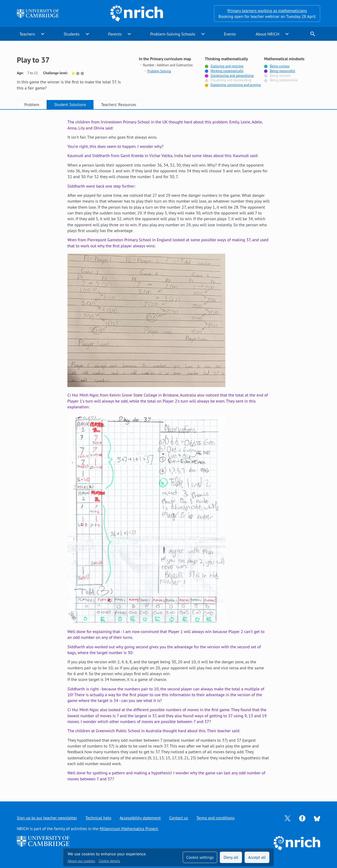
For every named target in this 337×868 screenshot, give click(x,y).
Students (72, 34)
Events (230, 34)
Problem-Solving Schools (173, 34)
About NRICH (267, 34)
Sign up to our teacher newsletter (47, 818)
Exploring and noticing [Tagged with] (227, 66)
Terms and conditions (215, 818)
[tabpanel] (168, 450)
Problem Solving (159, 71)
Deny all (231, 857)
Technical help (98, 818)
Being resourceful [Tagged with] (283, 71)
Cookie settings (200, 857)
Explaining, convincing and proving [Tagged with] (236, 85)
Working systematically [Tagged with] (227, 71)
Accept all (257, 857)
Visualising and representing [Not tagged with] (231, 80)
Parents (115, 34)
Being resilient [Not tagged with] (280, 76)
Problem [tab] (32, 104)
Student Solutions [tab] (70, 104)
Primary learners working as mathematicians (267, 11)
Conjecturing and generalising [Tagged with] (232, 76)
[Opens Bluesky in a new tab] (317, 818)
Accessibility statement (140, 818)
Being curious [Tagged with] (280, 66)
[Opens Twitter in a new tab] (288, 818)
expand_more (43, 34)
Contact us (179, 818)
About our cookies (81, 861)
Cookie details (109, 861)
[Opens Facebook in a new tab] (302, 818)
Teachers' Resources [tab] (119, 104)
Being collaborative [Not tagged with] (284, 80)
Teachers (27, 34)
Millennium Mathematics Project (129, 829)
